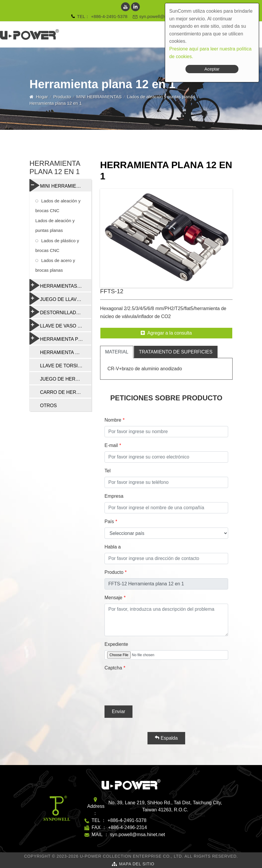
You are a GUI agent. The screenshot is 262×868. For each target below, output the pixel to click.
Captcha (113, 668)
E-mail (111, 445)
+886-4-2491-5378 (109, 16)
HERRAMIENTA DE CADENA (66, 352)
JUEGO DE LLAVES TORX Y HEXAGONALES (60, 299)
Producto (62, 97)
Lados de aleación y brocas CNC (58, 206)
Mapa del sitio (137, 864)
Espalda (166, 738)
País (109, 521)
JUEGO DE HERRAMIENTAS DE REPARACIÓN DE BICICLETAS (66, 379)
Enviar (118, 711)
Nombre (113, 420)
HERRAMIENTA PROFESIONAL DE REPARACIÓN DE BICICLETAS (60, 338)
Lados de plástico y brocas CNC (57, 245)
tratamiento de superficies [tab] (176, 352)
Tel (107, 471)
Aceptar (212, 69)
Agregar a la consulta (166, 333)
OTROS (48, 406)
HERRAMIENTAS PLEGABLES (60, 285)
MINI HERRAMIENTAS (99, 97)
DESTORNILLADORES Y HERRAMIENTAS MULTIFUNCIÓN (60, 312)
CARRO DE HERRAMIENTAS (66, 392)
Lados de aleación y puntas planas (161, 97)
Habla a (113, 547)
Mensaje (113, 598)
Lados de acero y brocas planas (55, 265)
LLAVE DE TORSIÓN (62, 366)
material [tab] (117, 352)
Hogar (42, 97)
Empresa (114, 496)
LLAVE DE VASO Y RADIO (60, 325)
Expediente (116, 644)
